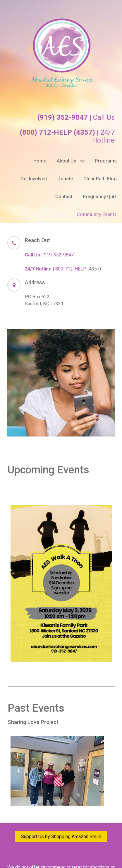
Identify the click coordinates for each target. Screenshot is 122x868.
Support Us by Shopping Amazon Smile (61, 837)
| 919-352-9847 (49, 255)
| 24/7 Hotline (67, 136)
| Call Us (76, 117)
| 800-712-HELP (56, 269)
